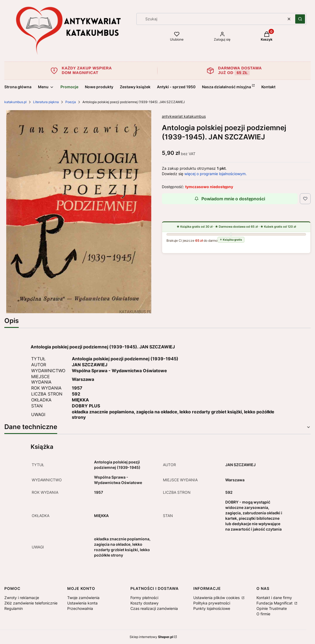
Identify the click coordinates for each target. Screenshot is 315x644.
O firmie (263, 614)
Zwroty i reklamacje (22, 598)
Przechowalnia (80, 608)
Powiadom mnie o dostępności (230, 199)
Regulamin (14, 608)
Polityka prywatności (212, 603)
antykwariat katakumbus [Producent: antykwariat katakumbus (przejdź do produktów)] (184, 116)
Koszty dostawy (144, 603)
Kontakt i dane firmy (274, 598)
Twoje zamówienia (83, 598)
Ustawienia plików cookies (217, 598)
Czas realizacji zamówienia (154, 608)
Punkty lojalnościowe (212, 608)
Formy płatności (144, 598)
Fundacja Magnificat (275, 603)
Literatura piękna (46, 102)
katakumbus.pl (15, 102)
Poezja (71, 102)
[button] (300, 19)
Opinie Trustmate (272, 608)
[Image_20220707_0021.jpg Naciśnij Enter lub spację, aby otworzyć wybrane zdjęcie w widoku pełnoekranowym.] (79, 212)
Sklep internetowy (151, 637)
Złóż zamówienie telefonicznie (31, 603)
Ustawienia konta (82, 603)
